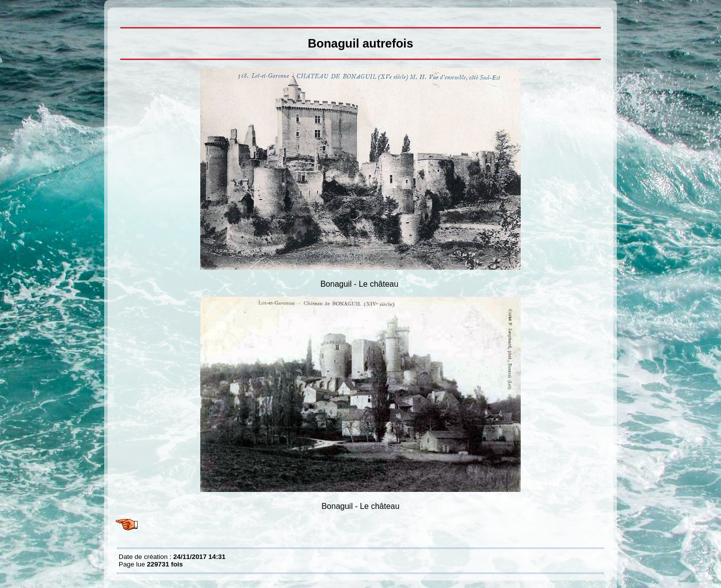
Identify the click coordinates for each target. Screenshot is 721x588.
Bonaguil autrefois (121, 15)
